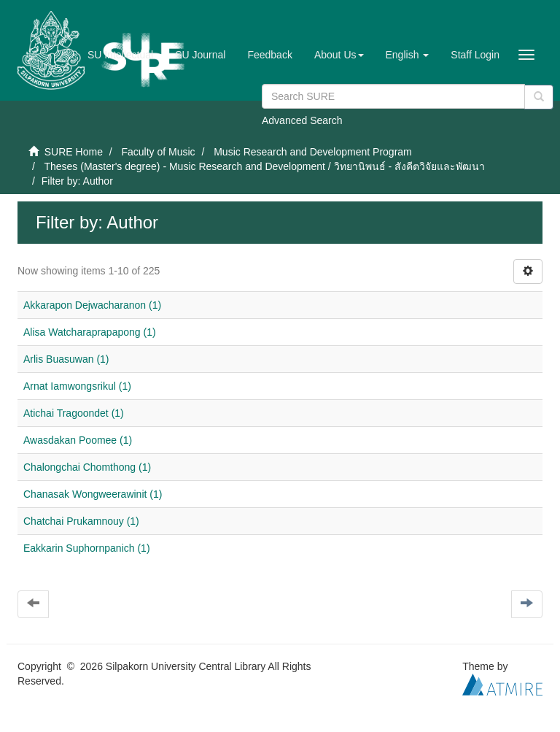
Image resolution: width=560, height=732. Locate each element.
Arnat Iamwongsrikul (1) (77, 386)
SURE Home (74, 152)
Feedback (269, 55)
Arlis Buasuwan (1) (66, 359)
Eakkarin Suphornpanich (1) (87, 548)
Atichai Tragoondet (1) (74, 413)
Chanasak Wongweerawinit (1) (93, 494)
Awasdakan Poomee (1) (78, 440)
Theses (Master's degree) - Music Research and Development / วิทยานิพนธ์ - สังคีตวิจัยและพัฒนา (264, 166)
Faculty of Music (158, 152)
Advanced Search (302, 120)
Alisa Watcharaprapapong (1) (90, 332)
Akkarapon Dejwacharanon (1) (92, 305)
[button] (339, 55)
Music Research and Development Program (313, 152)
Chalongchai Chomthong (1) (87, 467)
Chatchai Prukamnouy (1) (81, 521)
